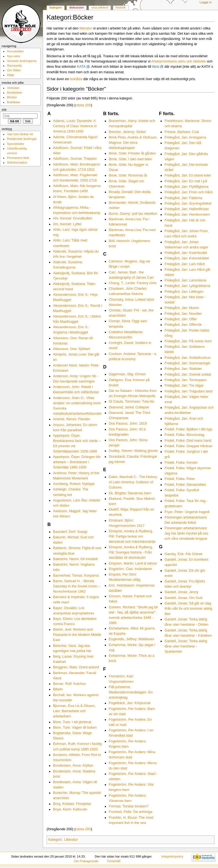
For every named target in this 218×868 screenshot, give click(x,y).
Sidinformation (17, 162)
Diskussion (77, 7)
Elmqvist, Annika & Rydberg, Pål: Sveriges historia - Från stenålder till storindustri (131, 552)
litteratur (86, 28)
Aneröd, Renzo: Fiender (72, 419)
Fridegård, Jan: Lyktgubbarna (187, 286)
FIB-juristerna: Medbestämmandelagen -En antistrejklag (131, 692)
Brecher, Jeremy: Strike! (127, 132)
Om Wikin (14, 70)
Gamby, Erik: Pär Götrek (183, 554)
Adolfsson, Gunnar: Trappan (75, 159)
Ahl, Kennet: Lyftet (67, 224)
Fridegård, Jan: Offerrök (183, 325)
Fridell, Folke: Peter (180, 479)
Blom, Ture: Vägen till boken (75, 728)
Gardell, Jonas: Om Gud (183, 598)
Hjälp (10, 75)
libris (156, 67)
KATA (81, 67)
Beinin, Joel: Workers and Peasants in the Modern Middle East (77, 635)
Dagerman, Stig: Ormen (127, 374)
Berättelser (14, 93)
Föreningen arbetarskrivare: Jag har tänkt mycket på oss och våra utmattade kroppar (186, 533)
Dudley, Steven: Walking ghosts (133, 451)
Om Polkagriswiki (86, 861)
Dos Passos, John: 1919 (128, 424)
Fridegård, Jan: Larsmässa (185, 280)
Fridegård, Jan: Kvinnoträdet (187, 258)
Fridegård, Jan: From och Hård (188, 192)
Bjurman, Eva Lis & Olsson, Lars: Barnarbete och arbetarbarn (74, 711)
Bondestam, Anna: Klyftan (73, 766)
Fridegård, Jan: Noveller (183, 314)
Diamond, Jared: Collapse (129, 407)
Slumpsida (14, 66)
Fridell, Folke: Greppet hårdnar (188, 446)
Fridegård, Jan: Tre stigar (184, 386)
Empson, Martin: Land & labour (133, 563)
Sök (4, 110)
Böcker (12, 97)
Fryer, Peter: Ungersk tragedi (187, 512)
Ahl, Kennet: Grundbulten (73, 218)
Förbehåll (114, 861)
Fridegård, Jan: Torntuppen (185, 380)
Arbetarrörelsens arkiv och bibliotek (179, 61)
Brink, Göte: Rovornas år (128, 175)
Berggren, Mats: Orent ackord (76, 667)
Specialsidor (15, 144)
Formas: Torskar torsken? (129, 806)
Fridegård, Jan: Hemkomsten (187, 215)
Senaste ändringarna (22, 61)
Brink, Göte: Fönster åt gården (132, 153)
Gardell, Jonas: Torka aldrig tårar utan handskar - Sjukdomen (186, 646)
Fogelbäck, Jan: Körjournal (130, 703)
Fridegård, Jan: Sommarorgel (187, 363)
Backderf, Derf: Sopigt (70, 532)
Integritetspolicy (172, 856)
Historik (121, 7)
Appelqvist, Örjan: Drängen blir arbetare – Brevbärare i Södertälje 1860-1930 (77, 462)
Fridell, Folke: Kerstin (181, 463)
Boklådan (14, 102)
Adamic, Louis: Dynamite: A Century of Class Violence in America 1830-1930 (75, 126)
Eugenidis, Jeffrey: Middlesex (131, 639)
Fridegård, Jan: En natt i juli (186, 181)
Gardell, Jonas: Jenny (181, 592)
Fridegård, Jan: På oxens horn (188, 341)
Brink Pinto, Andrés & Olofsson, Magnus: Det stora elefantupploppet (133, 143)
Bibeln (58, 689)
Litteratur (71, 840)
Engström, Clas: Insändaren (130, 569)
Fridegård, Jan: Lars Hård (184, 264)
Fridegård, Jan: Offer (181, 319)
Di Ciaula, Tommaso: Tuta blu (131, 402)
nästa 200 (83, 105)
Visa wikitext (100, 7)
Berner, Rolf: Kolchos (69, 684)
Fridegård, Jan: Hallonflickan (187, 209)
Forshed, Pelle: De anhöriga (131, 812)
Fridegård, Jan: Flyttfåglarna (186, 187)
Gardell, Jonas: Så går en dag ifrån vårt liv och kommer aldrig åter (188, 609)
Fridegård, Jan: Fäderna (183, 198)
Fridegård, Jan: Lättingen (184, 292)
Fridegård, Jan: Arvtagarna (185, 137)
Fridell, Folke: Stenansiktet (185, 485)
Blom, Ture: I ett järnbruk (72, 722)
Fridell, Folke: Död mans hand (188, 441)
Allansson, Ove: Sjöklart (72, 349)
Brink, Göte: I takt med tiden (130, 159)
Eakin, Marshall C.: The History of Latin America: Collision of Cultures (133, 482)
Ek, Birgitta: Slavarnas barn (130, 493)
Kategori (55, 840)
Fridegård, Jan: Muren (182, 308)
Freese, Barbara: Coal (182, 132)
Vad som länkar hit (20, 134)
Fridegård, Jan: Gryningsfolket (188, 204)
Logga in (206, 2)
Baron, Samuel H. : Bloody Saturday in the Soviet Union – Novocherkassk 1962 (77, 586)
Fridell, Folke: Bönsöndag (184, 435)
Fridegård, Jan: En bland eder (188, 175)
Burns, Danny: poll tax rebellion (133, 214)
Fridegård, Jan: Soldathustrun (188, 358)
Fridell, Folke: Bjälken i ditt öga (188, 429)
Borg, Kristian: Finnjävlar (72, 804)
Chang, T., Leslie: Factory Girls (133, 283)
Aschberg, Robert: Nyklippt (74, 484)
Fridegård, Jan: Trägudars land (188, 391)
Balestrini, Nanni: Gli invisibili (75, 559)
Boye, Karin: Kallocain (70, 809)
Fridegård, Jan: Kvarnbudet (186, 253)
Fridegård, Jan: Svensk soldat (188, 375)
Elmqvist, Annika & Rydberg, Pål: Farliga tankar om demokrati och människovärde (132, 536)
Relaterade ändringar (22, 139)
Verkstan (13, 88)
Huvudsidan (15, 51)
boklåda (76, 79)
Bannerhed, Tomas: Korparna (76, 576)
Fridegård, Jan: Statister (183, 369)
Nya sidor (14, 56)
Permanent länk (18, 158)
